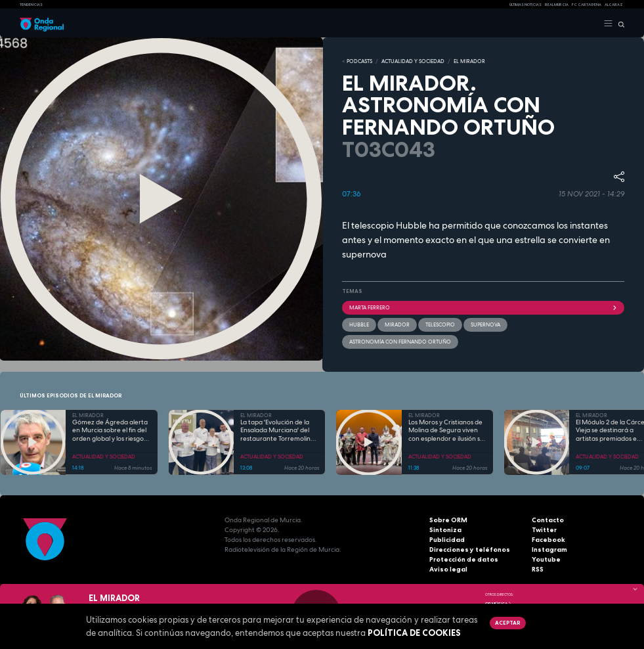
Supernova (485, 324)
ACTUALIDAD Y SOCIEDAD (413, 61)
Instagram (549, 549)
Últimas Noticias (526, 5)
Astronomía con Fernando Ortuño (400, 342)
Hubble (359, 324)
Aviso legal (448, 569)
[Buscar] (619, 24)
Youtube (546, 559)
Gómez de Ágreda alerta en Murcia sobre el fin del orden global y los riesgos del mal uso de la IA (110, 431)
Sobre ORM (448, 519)
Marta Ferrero (483, 307)
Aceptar (507, 623)
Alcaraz (614, 5)
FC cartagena (587, 5)
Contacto (548, 519)
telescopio (440, 324)
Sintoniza (445, 529)
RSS (538, 569)
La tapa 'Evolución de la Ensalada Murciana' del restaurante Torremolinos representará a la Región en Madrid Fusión (279, 431)
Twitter (544, 529)
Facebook (548, 539)
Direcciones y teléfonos (470, 549)
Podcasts (359, 61)
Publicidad (447, 539)
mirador (397, 324)
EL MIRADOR (469, 61)
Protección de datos (464, 559)
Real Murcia (557, 5)
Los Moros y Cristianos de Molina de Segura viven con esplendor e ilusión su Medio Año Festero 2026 (446, 431)
